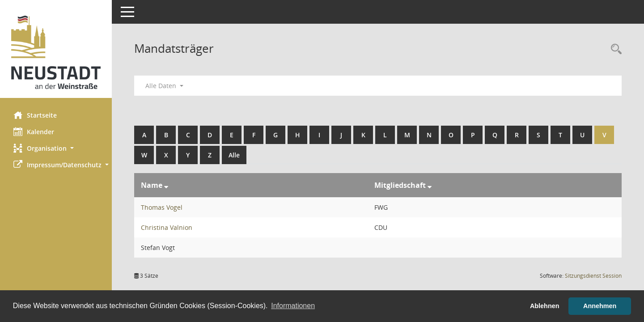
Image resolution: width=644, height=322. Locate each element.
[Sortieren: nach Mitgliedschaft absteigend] (430, 185)
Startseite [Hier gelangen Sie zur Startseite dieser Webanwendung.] (35, 115)
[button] (56, 148)
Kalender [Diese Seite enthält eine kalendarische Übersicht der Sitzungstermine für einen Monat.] (34, 131)
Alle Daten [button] (164, 86)
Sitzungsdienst (593, 276)
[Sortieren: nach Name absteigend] (166, 185)
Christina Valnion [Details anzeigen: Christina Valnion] (167, 227)
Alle (234, 155)
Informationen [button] (293, 306)
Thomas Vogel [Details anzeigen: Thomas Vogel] (162, 207)
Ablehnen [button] (545, 306)
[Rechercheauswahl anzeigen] (614, 49)
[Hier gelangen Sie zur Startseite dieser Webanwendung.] (56, 52)
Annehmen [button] (600, 306)
